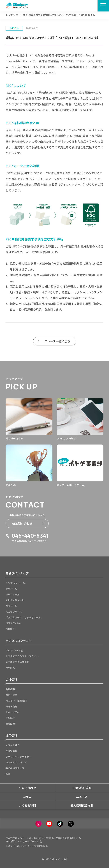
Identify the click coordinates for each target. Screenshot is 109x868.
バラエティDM (13, 623)
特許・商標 (11, 706)
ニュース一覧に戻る (54, 341)
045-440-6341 (27, 536)
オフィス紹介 (13, 745)
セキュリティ (12, 712)
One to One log (14, 650)
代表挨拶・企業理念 (16, 701)
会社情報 (11, 679)
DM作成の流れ (82, 788)
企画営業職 (11, 751)
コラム (27, 797)
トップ (9, 15)
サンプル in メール (15, 583)
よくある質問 (27, 805)
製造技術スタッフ (15, 768)
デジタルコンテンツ (18, 641)
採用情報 (11, 735)
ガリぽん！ (11, 668)
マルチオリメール (15, 600)
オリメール (11, 589)
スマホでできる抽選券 (17, 662)
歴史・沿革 (11, 695)
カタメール (11, 606)
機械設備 (10, 724)
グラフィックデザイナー (18, 757)
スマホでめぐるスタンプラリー (22, 656)
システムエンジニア (16, 762)
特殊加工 (10, 629)
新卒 (8, 774)
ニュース (21, 15)
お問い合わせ (27, 788)
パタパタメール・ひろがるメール (23, 617)
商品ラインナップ (17, 573)
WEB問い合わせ (28, 523)
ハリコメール (13, 594)
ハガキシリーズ (14, 612)
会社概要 (10, 689)
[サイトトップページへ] (17, 6)
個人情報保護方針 (82, 805)
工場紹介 (10, 718)
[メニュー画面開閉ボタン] (103, 6)
